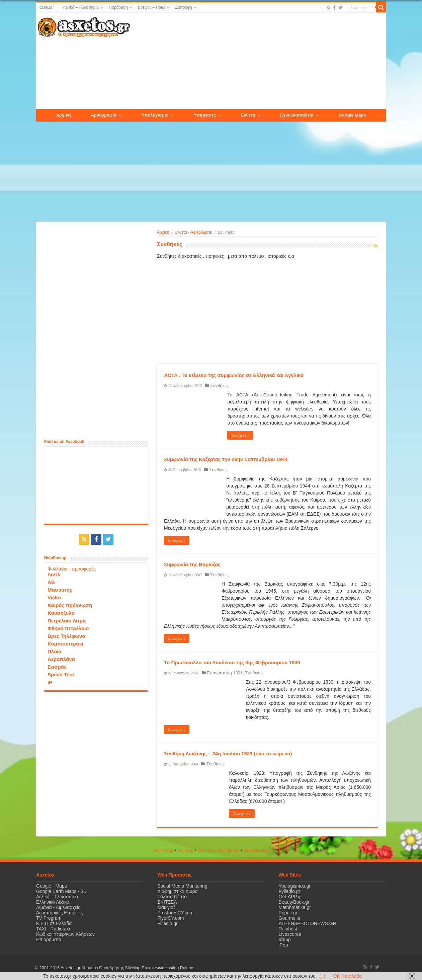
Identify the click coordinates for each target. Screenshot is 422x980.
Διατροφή (183, 7)
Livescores (290, 934)
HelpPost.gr (163, 850)
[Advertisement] (258, 61)
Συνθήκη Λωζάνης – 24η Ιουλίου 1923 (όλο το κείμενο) (228, 753)
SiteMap (133, 968)
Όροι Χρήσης (111, 968)
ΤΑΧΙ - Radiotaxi (53, 929)
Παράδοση (118, 7)
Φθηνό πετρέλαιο (68, 628)
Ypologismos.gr (295, 886)
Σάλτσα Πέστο (172, 897)
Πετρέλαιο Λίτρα (67, 621)
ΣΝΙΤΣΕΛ (167, 902)
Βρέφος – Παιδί (151, 7)
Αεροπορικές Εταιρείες (60, 913)
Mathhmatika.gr (295, 907)
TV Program (49, 918)
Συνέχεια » (240, 435)
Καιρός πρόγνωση (70, 605)
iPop (283, 945)
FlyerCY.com (171, 918)
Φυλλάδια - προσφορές (72, 569)
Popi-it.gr (185, 850)
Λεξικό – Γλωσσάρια (81, 7)
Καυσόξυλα (61, 613)
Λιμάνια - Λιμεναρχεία (58, 907)
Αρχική (163, 232)
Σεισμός (57, 667)
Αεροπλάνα (61, 659)
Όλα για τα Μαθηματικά (219, 850)
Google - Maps (52, 886)
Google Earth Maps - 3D (61, 891)
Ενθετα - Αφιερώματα (194, 232)
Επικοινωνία (153, 968)
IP (50, 682)
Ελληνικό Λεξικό (53, 902)
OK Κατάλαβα (348, 976)
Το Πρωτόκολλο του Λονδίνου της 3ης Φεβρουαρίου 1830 (232, 662)
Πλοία (55, 651)
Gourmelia (290, 918)
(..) (322, 976)
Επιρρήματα (49, 939)
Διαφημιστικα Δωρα (177, 891)
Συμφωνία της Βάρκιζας (192, 564)
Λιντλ (54, 574)
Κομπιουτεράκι (65, 644)
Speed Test (61, 674)
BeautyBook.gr (294, 902)
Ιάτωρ (285, 939)
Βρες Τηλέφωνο (66, 636)
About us (90, 968)
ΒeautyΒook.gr (257, 850)
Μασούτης (60, 590)
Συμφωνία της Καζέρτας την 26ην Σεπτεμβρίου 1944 (226, 459)
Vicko (54, 597)
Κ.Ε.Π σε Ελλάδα (54, 923)
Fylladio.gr (290, 891)
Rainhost (288, 929)
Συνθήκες (219, 386)
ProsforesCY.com (175, 913)
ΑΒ (51, 582)
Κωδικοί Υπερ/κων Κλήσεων (65, 934)
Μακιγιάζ (166, 907)
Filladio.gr (167, 923)
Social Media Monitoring (182, 886)
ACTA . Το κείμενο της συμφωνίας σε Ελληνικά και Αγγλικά (234, 375)
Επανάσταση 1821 (225, 673)
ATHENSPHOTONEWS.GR (308, 923)
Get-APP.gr (290, 897)
